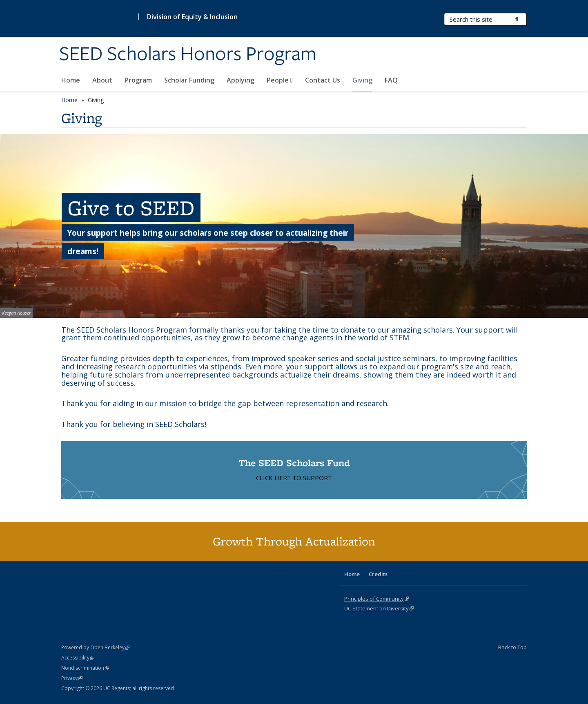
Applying (241, 80)
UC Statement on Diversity (379, 608)
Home (71, 80)
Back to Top (512, 647)
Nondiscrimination (85, 668)
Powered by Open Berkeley (95, 647)
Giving (362, 80)
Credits (378, 574)
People (280, 80)
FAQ (391, 80)
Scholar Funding (189, 80)
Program (138, 80)
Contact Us (323, 80)
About (102, 80)
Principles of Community (376, 599)
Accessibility (78, 658)
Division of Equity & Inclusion (192, 17)
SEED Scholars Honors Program (188, 54)
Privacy (72, 678)
